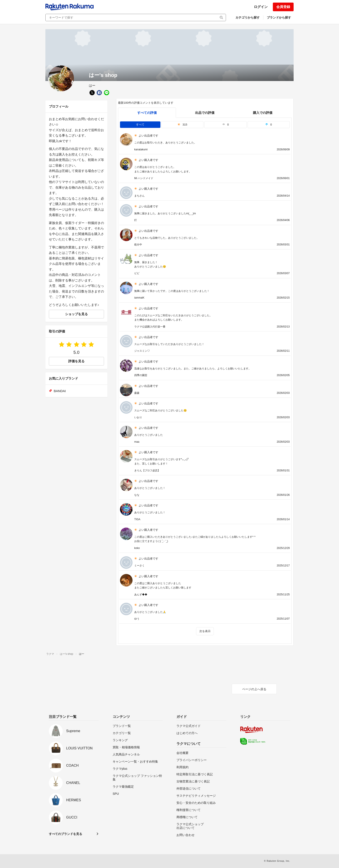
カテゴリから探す (248, 17)
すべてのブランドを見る (66, 834)
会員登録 (283, 7)
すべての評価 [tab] (147, 113)
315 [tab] (182, 125)
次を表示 (205, 631)
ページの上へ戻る (254, 689)
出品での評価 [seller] (205, 113)
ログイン (261, 7)
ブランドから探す (279, 17)
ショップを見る (76, 314)
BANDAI (60, 391)
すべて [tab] (140, 125)
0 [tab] (225, 125)
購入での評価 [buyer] (263, 113)
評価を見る (76, 361)
